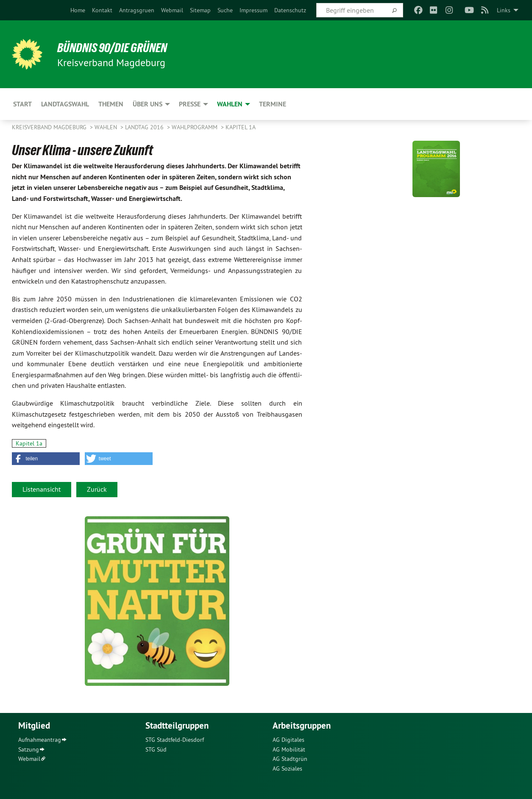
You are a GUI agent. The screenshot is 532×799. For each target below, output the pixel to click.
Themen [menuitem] (111, 104)
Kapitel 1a (241, 127)
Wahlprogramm (195, 127)
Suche (225, 10)
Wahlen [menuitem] (230, 104)
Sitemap (200, 10)
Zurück (97, 489)
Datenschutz (290, 10)
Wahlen (107, 127)
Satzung (29, 749)
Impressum (253, 10)
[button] (46, 459)
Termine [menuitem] (273, 104)
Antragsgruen (137, 10)
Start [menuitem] (22, 104)
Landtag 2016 (145, 127)
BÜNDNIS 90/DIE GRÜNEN (116, 47)
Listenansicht (42, 489)
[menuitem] (78, 10)
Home (78, 10)
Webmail (172, 10)
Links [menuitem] (504, 10)
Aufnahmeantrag (40, 740)
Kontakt (102, 10)
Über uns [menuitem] (148, 104)
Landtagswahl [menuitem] (65, 104)
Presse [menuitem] (190, 104)
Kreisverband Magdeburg (50, 127)
